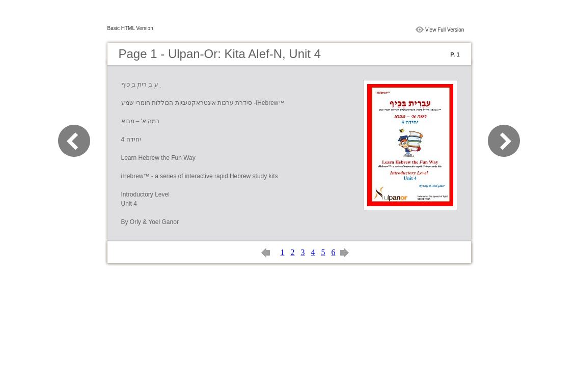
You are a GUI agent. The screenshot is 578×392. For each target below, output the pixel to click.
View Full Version (445, 30)
